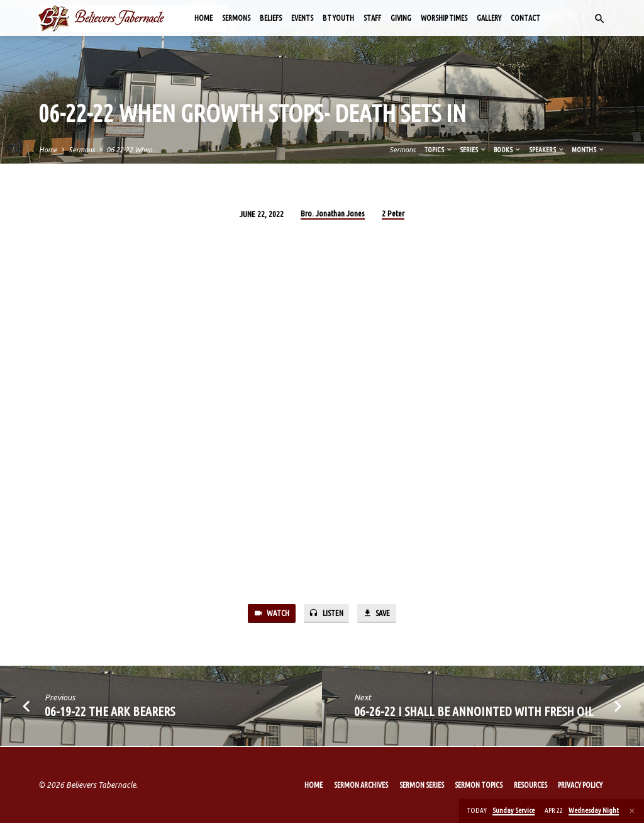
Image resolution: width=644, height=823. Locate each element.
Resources (530, 785)
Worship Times (444, 18)
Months (588, 150)
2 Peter (393, 213)
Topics (439, 150)
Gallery (489, 18)
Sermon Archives (361, 785)
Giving (401, 18)
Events (302, 18)
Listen (325, 614)
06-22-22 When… (133, 150)
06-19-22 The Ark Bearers (110, 712)
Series (473, 150)
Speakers (547, 150)
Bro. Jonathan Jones (333, 213)
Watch (270, 614)
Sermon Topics (479, 785)
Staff (372, 18)
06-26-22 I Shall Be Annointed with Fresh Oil (474, 712)
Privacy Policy (580, 785)
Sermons (236, 18)
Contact (525, 18)
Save (377, 614)
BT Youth (338, 18)
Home (203, 18)
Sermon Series (422, 785)
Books (508, 150)
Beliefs (271, 18)
